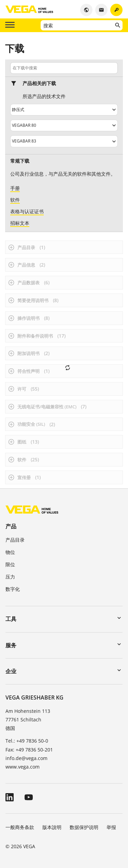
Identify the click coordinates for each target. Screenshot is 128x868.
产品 (11, 526)
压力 (10, 577)
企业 (11, 671)
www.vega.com (23, 767)
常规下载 (20, 161)
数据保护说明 (84, 827)
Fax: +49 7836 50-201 (29, 750)
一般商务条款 (20, 827)
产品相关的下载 (39, 83)
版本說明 (52, 827)
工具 (11, 619)
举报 (111, 827)
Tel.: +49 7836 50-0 (27, 741)
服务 (11, 645)
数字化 (13, 589)
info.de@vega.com (26, 758)
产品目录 (15, 540)
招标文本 (20, 223)
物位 (10, 552)
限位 (10, 564)
